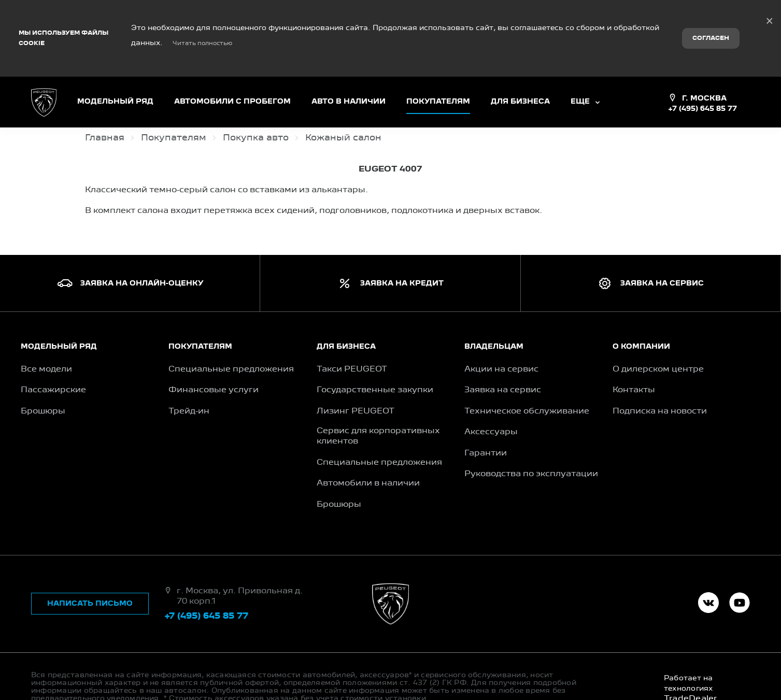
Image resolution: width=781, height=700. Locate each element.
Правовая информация (88, 671)
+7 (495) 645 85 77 (702, 74)
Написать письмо (90, 568)
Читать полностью (202, 26)
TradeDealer (691, 664)
